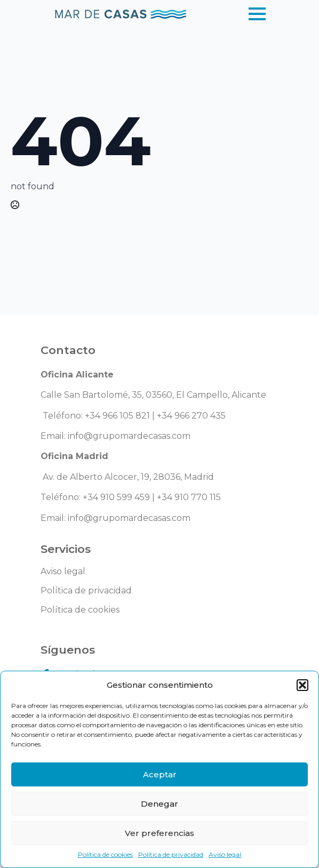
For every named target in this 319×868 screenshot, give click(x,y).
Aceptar (160, 774)
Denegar (159, 804)
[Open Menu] (257, 14)
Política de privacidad (171, 854)
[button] (302, 685)
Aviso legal (225, 854)
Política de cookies (105, 854)
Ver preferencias (159, 833)
